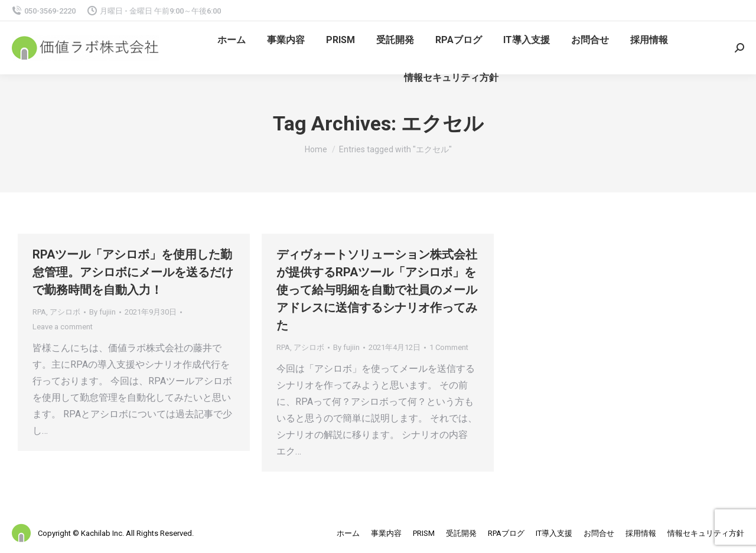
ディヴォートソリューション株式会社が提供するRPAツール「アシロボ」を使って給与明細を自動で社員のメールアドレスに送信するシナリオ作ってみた (377, 290)
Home (316, 149)
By (102, 312)
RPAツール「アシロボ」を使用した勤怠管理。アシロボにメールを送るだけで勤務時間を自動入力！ (133, 272)
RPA (39, 312)
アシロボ (65, 312)
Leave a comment (63, 327)
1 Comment (449, 347)
